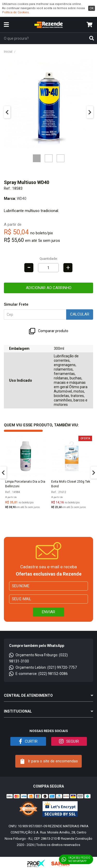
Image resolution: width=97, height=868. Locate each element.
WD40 (22, 199)
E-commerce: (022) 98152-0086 (38, 674)
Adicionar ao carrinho (49, 288)
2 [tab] (49, 158)
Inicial (8, 52)
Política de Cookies (15, 12)
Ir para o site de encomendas (49, 761)
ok (92, 8)
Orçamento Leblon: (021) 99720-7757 (43, 667)
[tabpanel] (48, 104)
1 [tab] (37, 158)
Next (90, 112)
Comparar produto (49, 331)
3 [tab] (61, 158)
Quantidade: (49, 259)
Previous (7, 112)
